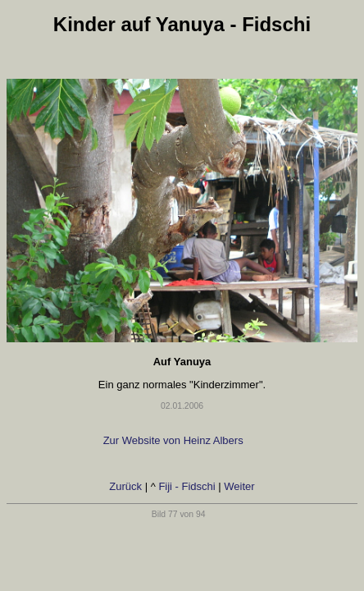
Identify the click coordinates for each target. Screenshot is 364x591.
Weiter (239, 486)
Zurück (125, 486)
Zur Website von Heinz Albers (175, 440)
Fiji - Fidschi (187, 486)
